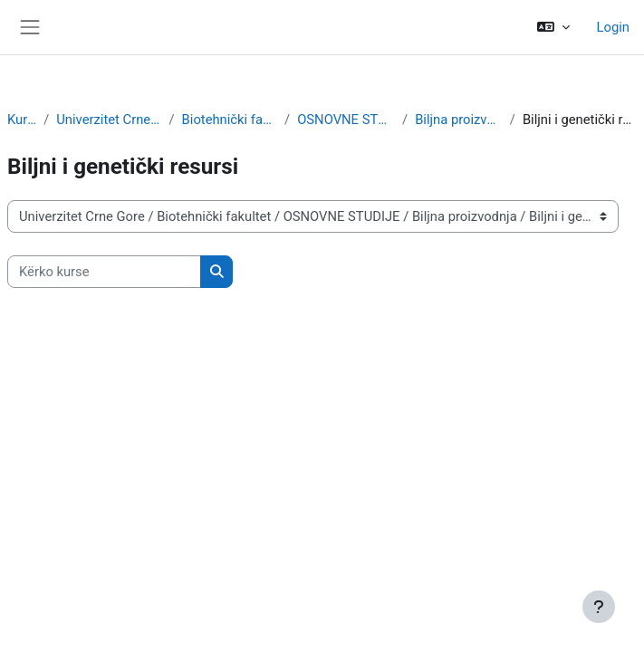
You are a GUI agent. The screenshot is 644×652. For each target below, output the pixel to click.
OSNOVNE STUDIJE (346, 120)
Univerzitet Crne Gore (109, 120)
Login (613, 27)
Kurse (22, 120)
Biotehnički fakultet (230, 120)
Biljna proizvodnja (459, 120)
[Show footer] (599, 607)
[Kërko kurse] (104, 272)
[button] (553, 27)
